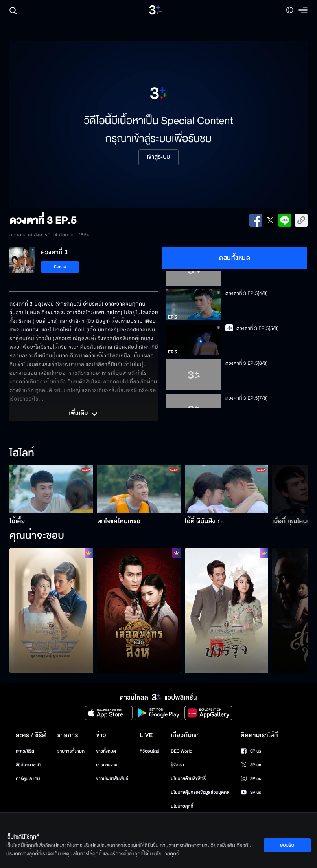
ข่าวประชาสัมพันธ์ (112, 779)
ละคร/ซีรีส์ (25, 751)
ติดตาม (60, 267)
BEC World (181, 751)
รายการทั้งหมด (71, 751)
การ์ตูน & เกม (28, 779)
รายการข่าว (107, 765)
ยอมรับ (287, 845)
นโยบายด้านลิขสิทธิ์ (188, 779)
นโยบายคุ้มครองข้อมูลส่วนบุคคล (200, 792)
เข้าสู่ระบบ (158, 157)
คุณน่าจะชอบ (37, 536)
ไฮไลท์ (22, 454)
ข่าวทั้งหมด (106, 751)
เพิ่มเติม (84, 414)
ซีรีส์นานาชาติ (28, 765)
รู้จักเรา (177, 765)
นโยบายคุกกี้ (182, 806)
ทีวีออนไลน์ (149, 751)
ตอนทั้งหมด (235, 258)
